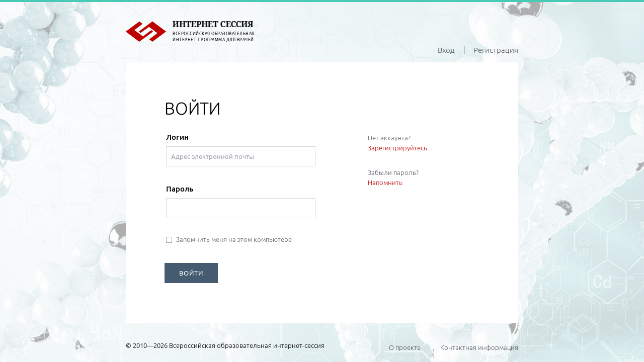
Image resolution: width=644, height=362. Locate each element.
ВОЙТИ (191, 273)
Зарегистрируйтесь (397, 148)
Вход (446, 50)
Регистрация (496, 50)
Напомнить (385, 183)
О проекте (405, 347)
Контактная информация (479, 347)
